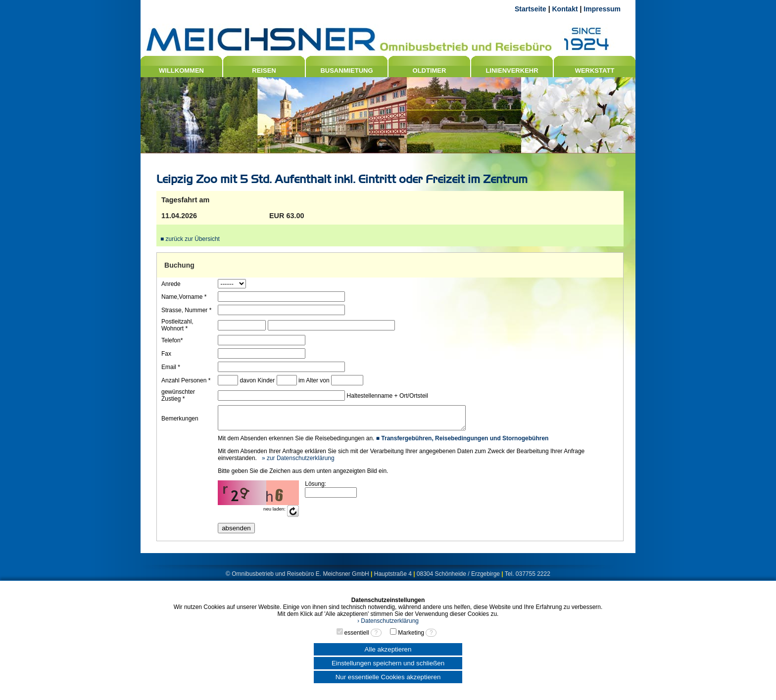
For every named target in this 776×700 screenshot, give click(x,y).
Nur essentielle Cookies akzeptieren (388, 677)
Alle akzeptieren (388, 649)
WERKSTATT (595, 70)
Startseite (531, 9)
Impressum (602, 9)
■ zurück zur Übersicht (190, 239)
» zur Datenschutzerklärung (297, 463)
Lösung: (315, 488)
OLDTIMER (430, 70)
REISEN (264, 70)
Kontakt (565, 9)
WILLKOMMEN (181, 70)
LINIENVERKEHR (512, 70)
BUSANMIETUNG (346, 70)
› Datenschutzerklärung (388, 621)
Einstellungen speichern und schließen (388, 663)
